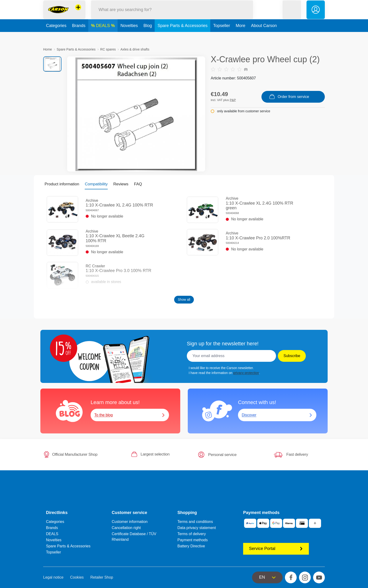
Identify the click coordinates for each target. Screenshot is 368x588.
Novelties (129, 36)
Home (48, 49)
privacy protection (246, 373)
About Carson (264, 36)
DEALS (103, 36)
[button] (292, 15)
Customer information (130, 522)
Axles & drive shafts (135, 49)
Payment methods (193, 540)
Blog (148, 36)
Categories (56, 36)
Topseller (222, 36)
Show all (184, 300)
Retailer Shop (102, 577)
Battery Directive (191, 546)
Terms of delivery (192, 534)
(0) (229, 69)
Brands (79, 36)
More (240, 36)
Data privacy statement (197, 528)
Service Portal (276, 549)
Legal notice (53, 577)
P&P (233, 100)
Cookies (77, 577)
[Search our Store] (172, 15)
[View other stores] (78, 13)
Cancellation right (126, 528)
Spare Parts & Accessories (182, 36)
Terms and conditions (195, 522)
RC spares (108, 49)
